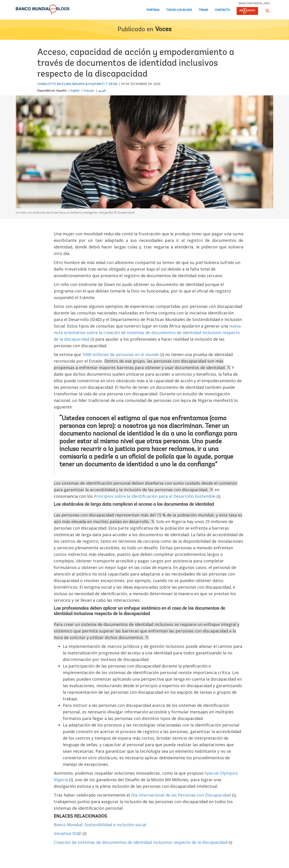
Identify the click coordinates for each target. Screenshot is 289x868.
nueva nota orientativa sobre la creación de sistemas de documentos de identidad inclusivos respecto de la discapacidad (147, 333)
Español (61, 91)
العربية (102, 91)
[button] (267, 11)
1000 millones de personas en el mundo (121, 354)
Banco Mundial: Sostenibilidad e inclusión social (100, 825)
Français (89, 91)
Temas (203, 10)
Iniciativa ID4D (68, 833)
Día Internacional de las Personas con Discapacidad (181, 795)
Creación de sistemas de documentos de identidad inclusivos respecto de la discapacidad (141, 842)
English (75, 91)
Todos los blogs (179, 10)
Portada (153, 10)
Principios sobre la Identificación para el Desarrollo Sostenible (155, 496)
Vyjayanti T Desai (103, 84)
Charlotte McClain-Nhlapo (61, 84)
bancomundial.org (254, 3)
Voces (163, 30)
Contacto (222, 10)
